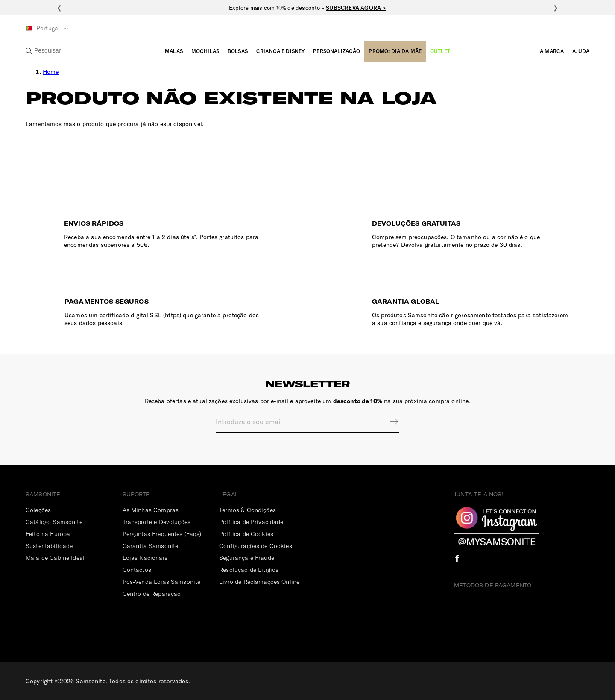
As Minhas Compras (151, 510)
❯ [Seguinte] (556, 8)
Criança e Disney (280, 51)
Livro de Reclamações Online (259, 582)
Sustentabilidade (49, 546)
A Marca (552, 51)
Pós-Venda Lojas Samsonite (162, 582)
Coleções (38, 510)
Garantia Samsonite (151, 546)
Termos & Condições (247, 510)
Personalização (337, 51)
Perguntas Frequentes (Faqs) (162, 534)
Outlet (440, 51)
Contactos (137, 570)
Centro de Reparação (152, 594)
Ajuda (581, 51)
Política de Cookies (246, 534)
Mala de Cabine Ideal (55, 558)
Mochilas (205, 51)
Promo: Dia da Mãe (395, 51)
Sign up (389, 422)
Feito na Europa (48, 534)
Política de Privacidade (251, 522)
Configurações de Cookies (256, 546)
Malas (174, 51)
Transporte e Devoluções (157, 522)
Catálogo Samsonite (54, 522)
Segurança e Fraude (247, 558)
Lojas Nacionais (145, 558)
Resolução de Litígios (249, 570)
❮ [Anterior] (59, 8)
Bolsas (238, 51)
